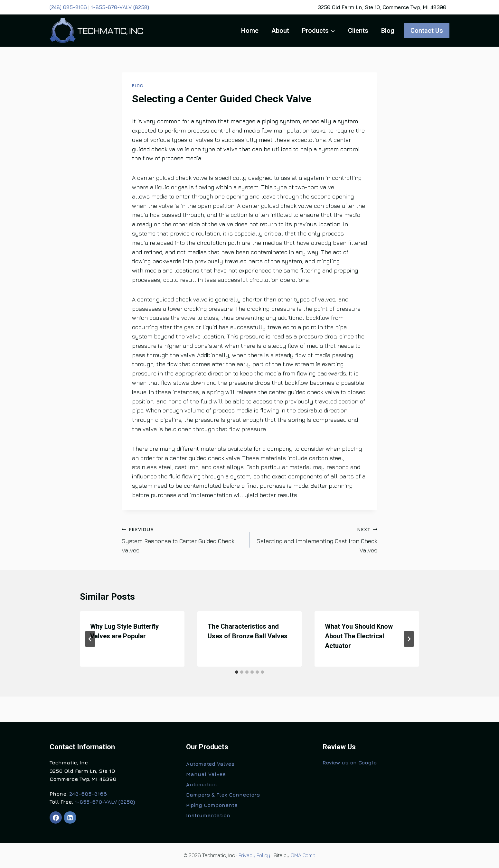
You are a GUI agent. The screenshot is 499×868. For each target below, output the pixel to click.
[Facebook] (56, 817)
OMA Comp (303, 855)
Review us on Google (350, 762)
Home (250, 31)
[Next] (409, 639)
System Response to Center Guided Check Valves (183, 539)
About (280, 31)
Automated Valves (210, 764)
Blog (388, 31)
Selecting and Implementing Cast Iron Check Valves (316, 539)
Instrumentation (208, 815)
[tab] (237, 672)
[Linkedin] (70, 817)
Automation (202, 784)
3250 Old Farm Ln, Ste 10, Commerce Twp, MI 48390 (382, 7)
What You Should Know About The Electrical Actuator (359, 636)
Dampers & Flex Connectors (223, 795)
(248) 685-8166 (68, 7)
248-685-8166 (88, 794)
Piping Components (212, 805)
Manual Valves (206, 774)
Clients (358, 31)
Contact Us (427, 31)
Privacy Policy (254, 855)
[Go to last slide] (90, 639)
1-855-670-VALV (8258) (120, 7)
